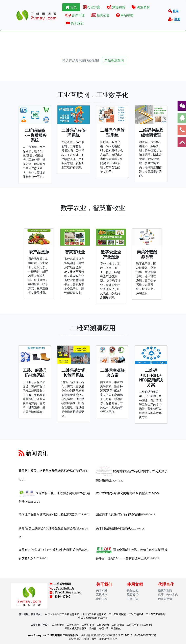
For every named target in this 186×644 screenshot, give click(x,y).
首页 (71, 7)
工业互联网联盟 (117, 614)
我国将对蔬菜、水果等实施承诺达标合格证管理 (50, 471)
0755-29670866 (62, 588)
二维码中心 (58, 625)
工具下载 (133, 599)
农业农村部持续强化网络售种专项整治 (122, 493)
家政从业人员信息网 (76, 628)
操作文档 (133, 590)
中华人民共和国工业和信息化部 (62, 614)
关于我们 (74, 23)
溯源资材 (141, 7)
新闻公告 (100, 15)
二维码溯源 (118, 625)
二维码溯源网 (62, 584)
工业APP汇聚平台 (155, 614)
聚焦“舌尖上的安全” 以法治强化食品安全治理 (49, 528)
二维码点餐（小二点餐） (140, 625)
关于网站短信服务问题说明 (114, 528)
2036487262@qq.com (66, 592)
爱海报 (93, 628)
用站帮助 (125, 15)
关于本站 (102, 590)
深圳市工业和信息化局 (94, 614)
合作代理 (75, 15)
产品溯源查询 (114, 60)
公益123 (104, 628)
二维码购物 (103, 625)
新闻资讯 (33, 453)
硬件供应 (102, 599)
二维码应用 (73, 625)
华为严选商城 (136, 614)
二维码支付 (88, 625)
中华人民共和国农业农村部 (93, 618)
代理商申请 (165, 599)
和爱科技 (116, 628)
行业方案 (92, 7)
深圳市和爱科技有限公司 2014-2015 (113, 635)
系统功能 (102, 595)
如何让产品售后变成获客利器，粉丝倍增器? (48, 514)
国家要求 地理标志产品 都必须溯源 (119, 514)
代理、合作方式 (168, 595)
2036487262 (60, 597)
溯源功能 (116, 7)
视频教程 (133, 595)
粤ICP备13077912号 (145, 635)
